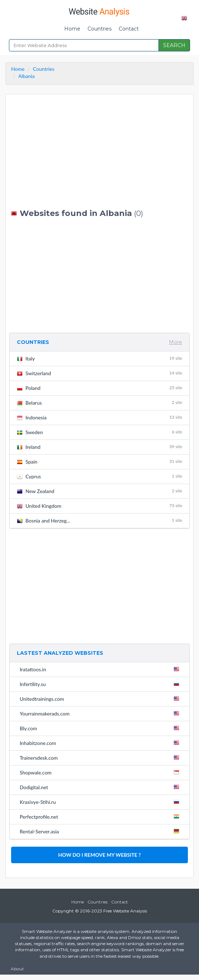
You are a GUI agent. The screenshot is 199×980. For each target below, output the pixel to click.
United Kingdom (99, 506)
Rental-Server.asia (101, 831)
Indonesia (99, 417)
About (17, 969)
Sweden (99, 432)
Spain (99, 462)
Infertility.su (101, 684)
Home (72, 29)
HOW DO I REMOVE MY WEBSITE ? (99, 855)
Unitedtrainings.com (101, 699)
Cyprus (99, 476)
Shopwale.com (101, 772)
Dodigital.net (101, 787)
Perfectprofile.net (101, 816)
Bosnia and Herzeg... (99, 521)
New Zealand (99, 491)
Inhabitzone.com (101, 743)
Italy (99, 358)
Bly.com (101, 728)
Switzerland (99, 373)
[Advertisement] (99, 152)
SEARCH (174, 45)
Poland (99, 388)
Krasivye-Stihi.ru (101, 802)
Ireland (99, 447)
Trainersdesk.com (101, 758)
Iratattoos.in (101, 669)
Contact (129, 29)
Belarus (99, 403)
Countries (99, 29)
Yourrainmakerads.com (101, 713)
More (176, 342)
